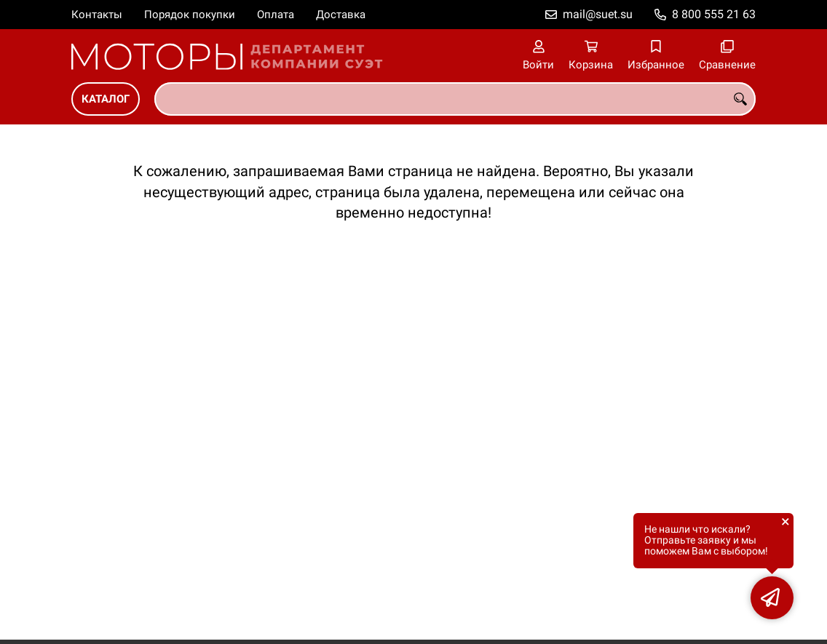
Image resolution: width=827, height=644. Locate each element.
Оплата (276, 15)
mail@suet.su (598, 14)
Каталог (106, 99)
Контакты (97, 15)
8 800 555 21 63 (714, 14)
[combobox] (455, 99)
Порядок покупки (190, 15)
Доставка (341, 15)
